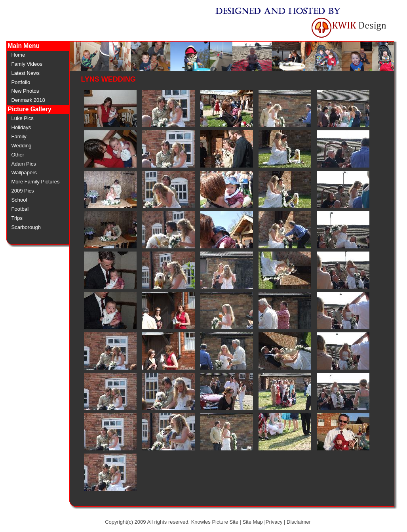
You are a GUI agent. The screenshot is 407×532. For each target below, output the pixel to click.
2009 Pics (23, 191)
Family (19, 136)
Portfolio (21, 82)
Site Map (253, 522)
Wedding (22, 146)
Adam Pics (24, 164)
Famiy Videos (27, 64)
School (19, 200)
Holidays (21, 127)
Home (18, 55)
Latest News (26, 73)
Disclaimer (299, 522)
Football (21, 209)
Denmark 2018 (28, 100)
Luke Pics (23, 118)
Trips (17, 218)
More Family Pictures (36, 182)
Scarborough (26, 227)
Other (18, 155)
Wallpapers (24, 173)
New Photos (25, 91)
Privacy (274, 522)
